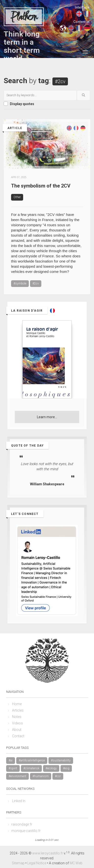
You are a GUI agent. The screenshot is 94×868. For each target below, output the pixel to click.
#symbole (20, 283)
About (17, 730)
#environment (17, 776)
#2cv (36, 283)
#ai (11, 760)
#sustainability (61, 760)
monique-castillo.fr (26, 831)
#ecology (51, 768)
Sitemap (18, 863)
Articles (18, 710)
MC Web (76, 863)
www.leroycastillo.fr (48, 853)
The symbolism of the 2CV (41, 186)
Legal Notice (37, 863)
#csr (58, 776)
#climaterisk (31, 768)
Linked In (19, 801)
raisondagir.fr (22, 824)
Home (17, 704)
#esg (66, 768)
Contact (18, 736)
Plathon (24, 17)
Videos (17, 723)
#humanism (41, 776)
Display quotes (22, 104)
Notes (17, 717)
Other (17, 197)
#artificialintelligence (32, 760)
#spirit (13, 768)
